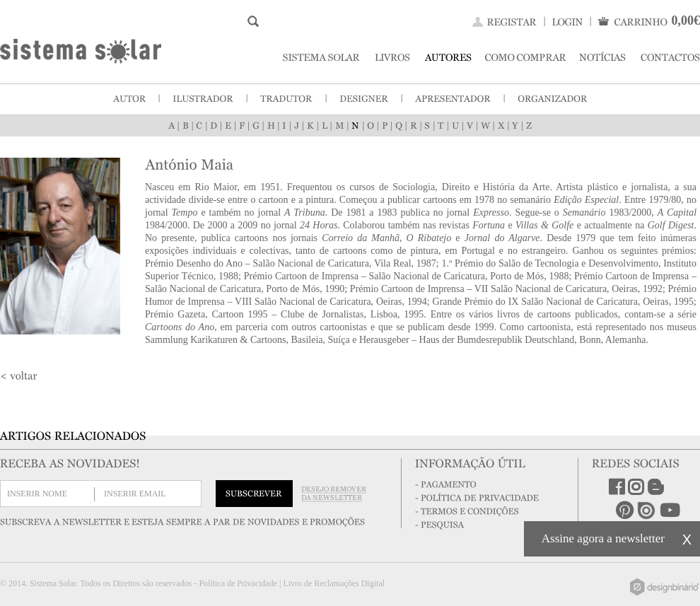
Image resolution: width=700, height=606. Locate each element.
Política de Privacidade (238, 583)
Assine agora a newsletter (603, 538)
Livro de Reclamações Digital (334, 583)
